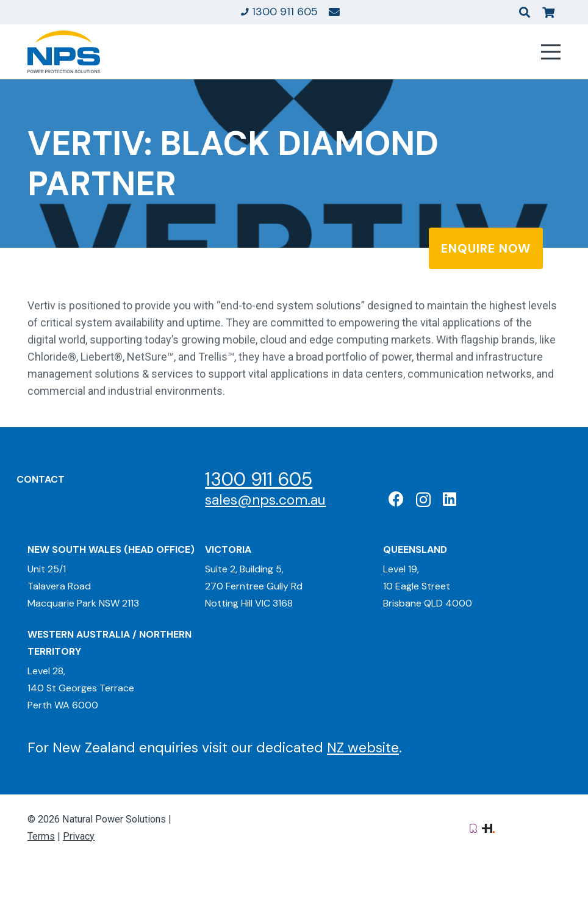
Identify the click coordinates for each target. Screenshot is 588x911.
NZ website (363, 747)
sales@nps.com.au (265, 500)
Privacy (79, 836)
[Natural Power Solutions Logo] (64, 52)
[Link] (334, 12)
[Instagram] (423, 500)
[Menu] (551, 52)
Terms (41, 836)
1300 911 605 (259, 479)
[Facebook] (396, 499)
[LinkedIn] (450, 499)
